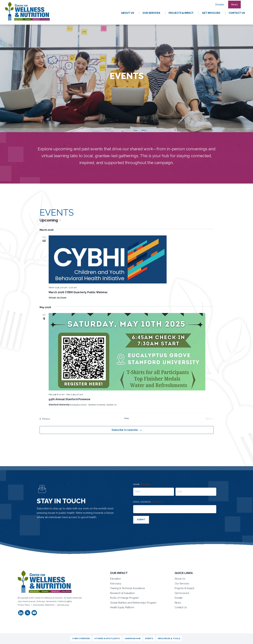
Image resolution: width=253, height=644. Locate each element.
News (178, 603)
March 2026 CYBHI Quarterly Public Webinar (78, 292)
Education (115, 579)
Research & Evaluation (122, 593)
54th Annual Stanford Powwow (69, 399)
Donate (179, 598)
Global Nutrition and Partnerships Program (133, 603)
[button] (245, 3)
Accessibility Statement (44, 605)
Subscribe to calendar (125, 430)
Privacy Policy (24, 605)
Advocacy (116, 584)
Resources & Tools (169, 638)
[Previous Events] (45, 419)
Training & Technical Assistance (128, 588)
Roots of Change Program (124, 598)
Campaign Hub (132, 638)
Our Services (182, 584)
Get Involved (182, 593)
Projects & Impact (184, 588)
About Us (180, 579)
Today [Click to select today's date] (127, 418)
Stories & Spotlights (107, 638)
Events (149, 638)
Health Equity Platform (122, 607)
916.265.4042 (63, 605)
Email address (148, 502)
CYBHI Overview (81, 638)
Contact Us (181, 607)
